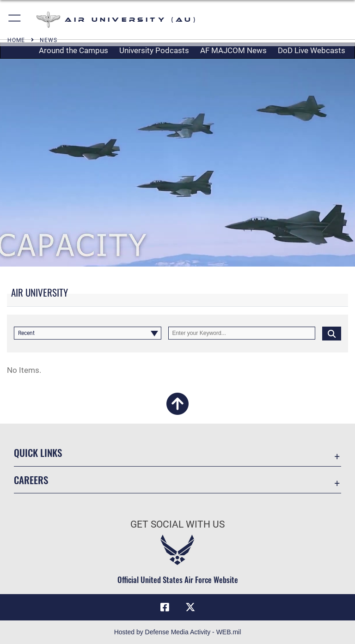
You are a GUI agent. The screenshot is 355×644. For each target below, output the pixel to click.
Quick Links (38, 453)
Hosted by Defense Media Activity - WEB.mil (178, 632)
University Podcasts (154, 50)
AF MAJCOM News (233, 50)
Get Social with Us (177, 524)
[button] (15, 20)
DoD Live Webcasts (312, 50)
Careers (31, 480)
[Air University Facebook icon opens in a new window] (165, 607)
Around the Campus (73, 50)
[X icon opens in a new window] (190, 607)
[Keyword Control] (242, 333)
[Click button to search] (332, 333)
